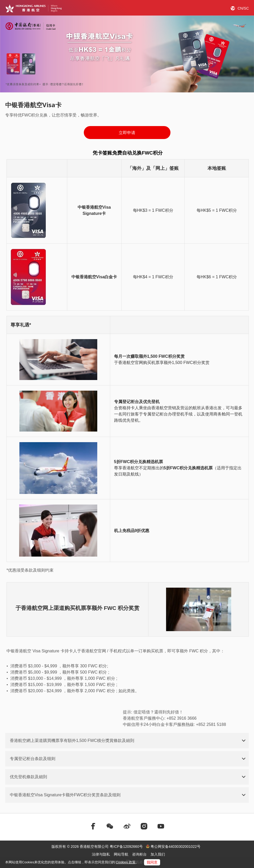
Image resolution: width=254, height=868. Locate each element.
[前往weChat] (110, 826)
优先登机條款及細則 (28, 777)
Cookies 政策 (126, 862)
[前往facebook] (93, 826)
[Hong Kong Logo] (33, 8)
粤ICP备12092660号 (126, 847)
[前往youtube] (161, 826)
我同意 (152, 862)
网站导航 (121, 854)
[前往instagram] (144, 826)
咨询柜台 (139, 854)
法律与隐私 (101, 854)
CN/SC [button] (243, 8)
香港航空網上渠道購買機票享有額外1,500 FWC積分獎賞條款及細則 (72, 741)
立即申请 (127, 133)
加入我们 (158, 854)
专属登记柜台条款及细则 (33, 759)
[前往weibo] (127, 826)
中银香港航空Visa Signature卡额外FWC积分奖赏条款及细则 (65, 795)
